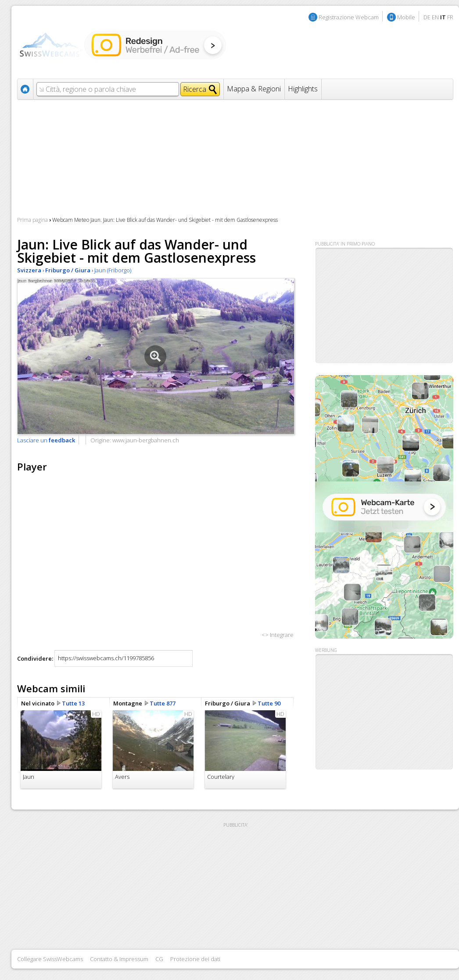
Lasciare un (46, 440)
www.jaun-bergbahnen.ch (146, 440)
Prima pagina (32, 220)
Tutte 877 (163, 703)
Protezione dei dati (195, 959)
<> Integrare (278, 635)
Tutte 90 (269, 703)
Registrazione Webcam (349, 17)
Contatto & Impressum (119, 959)
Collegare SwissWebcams (50, 959)
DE (427, 17)
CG (159, 959)
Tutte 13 (73, 703)
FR (450, 17)
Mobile (406, 17)
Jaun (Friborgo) (113, 270)
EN (435, 17)
